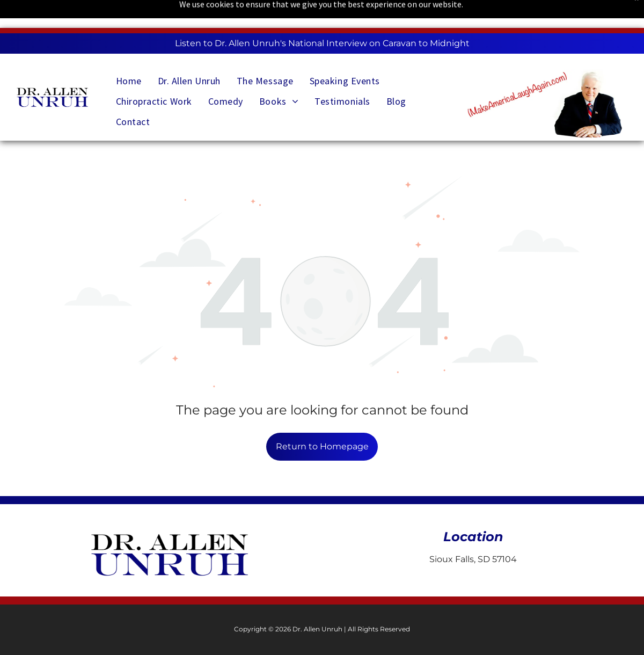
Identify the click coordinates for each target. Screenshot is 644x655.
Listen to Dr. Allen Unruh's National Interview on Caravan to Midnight (322, 43)
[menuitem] (129, 77)
